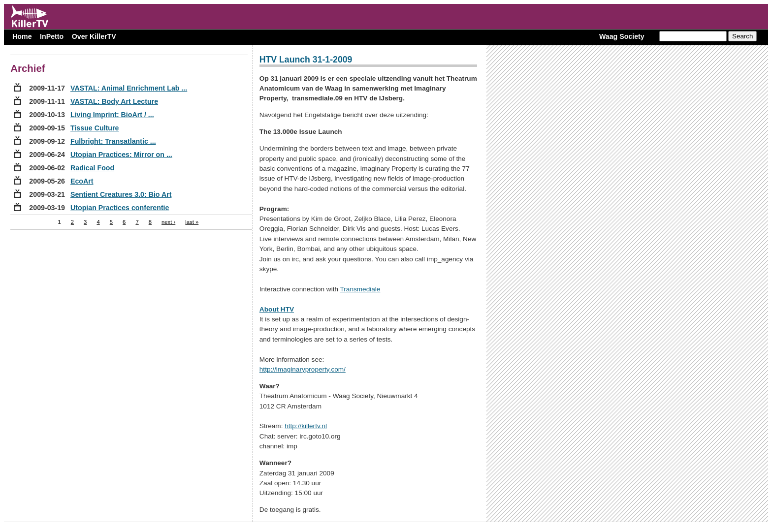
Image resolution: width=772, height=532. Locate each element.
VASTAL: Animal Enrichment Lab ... (129, 88)
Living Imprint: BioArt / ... (112, 115)
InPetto (52, 36)
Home (22, 36)
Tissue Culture (95, 128)
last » (192, 222)
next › (168, 222)
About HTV (277, 309)
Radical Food (92, 168)
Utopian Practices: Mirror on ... (121, 155)
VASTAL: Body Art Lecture (114, 101)
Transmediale (360, 289)
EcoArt (82, 181)
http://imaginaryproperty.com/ (303, 369)
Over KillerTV (94, 36)
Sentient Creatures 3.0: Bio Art (121, 194)
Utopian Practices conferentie (120, 208)
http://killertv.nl (306, 426)
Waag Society (622, 36)
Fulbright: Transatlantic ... (113, 141)
